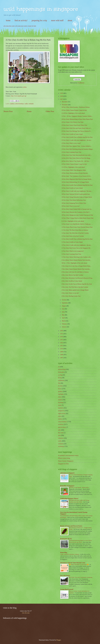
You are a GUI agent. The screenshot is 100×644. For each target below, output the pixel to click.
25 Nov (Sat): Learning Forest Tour (71, 152)
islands (60, 400)
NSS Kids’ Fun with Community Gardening (81, 577)
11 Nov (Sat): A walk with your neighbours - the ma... (77, 245)
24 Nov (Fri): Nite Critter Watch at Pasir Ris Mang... (76, 158)
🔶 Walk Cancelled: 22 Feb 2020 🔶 (79, 564)
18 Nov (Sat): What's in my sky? (71, 206)
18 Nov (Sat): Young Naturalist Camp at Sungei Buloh (77, 197)
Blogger (59, 640)
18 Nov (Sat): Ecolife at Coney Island (72, 188)
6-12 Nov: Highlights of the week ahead (73, 221)
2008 (62, 355)
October (64, 300)
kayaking (61, 402)
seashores (61, 424)
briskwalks (61, 372)
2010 (62, 349)
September (65, 303)
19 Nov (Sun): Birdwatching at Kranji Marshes (75, 173)
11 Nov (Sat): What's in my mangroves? (73, 251)
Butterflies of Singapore (67, 486)
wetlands (31, 104)
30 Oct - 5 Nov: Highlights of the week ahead (74, 263)
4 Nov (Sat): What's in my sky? (70, 293)
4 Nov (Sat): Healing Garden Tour (71, 296)
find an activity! (21, 20)
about (70, 20)
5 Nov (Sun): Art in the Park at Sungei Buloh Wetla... (76, 266)
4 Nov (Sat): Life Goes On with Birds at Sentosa (75, 272)
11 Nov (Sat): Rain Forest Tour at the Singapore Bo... (76, 248)
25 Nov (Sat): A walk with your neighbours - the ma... (77, 140)
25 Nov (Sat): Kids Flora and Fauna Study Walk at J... (77, 128)
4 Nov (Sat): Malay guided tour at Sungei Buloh (75, 290)
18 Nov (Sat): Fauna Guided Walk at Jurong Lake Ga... (77, 209)
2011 (62, 346)
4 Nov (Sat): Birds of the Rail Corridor (72, 275)
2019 (62, 93)
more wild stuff (57, 20)
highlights (61, 394)
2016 (62, 331)
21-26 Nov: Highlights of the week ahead (73, 113)
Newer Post (8, 111)
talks (59, 430)
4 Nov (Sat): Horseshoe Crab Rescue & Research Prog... (77, 278)
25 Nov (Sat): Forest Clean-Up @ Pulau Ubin (74, 125)
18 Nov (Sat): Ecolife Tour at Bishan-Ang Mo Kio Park (77, 185)
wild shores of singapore (67, 473)
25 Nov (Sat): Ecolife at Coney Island (72, 134)
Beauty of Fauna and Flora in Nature (71, 526)
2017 (62, 99)
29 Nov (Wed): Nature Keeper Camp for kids (74, 110)
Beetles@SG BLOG (66, 539)
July (63, 309)
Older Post (50, 111)
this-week (61, 433)
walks (26, 104)
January (64, 327)
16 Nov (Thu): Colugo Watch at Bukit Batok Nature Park (77, 218)
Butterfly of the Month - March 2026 (79, 488)
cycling (60, 375)
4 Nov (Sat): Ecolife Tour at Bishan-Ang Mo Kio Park (77, 284)
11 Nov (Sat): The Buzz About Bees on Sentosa (75, 230)
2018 (62, 96)
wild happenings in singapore (41, 9)
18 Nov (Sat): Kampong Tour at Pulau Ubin (74, 203)
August (64, 306)
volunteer (61, 438)
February (65, 324)
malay (60, 405)
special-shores (62, 427)
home (8, 20)
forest (60, 389)
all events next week (21, 26)
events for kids (32, 26)
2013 (62, 340)
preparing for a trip (39, 20)
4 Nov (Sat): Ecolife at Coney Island (72, 281)
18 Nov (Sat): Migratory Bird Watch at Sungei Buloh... (77, 179)
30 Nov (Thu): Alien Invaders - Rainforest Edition (76, 107)
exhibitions (61, 380)
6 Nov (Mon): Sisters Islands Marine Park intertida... (76, 260)
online (25, 87)
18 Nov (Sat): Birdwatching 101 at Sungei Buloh (75, 182)
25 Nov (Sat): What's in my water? (71, 143)
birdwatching (62, 369)
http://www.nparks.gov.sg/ (19, 96)
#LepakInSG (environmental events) (68, 455)
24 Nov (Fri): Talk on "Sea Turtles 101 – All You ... (76, 161)
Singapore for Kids (63, 464)
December (65, 102)
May (63, 315)
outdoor (12, 104)
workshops (61, 446)
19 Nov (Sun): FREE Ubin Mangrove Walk (74, 170)
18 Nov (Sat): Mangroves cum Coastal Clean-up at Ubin (77, 215)
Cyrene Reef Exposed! (67, 589)
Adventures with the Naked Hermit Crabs (73, 563)
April (64, 318)
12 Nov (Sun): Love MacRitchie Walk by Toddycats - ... (77, 224)
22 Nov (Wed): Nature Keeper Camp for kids (74, 164)
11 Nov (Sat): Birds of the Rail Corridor (73, 236)
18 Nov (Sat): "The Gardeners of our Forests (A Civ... (76, 176)
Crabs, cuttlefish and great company (70, 554)
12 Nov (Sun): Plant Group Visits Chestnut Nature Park (77, 227)
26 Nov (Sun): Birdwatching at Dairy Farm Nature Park (77, 119)
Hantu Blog (64, 553)
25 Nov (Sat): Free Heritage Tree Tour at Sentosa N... (76, 131)
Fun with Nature (65, 576)
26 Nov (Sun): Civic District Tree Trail (72, 122)
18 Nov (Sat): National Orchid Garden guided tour (76, 194)
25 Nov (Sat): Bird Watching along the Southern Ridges (77, 149)
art (59, 367)
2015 (62, 334)
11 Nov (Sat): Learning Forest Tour (71, 254)
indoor (60, 397)
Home (29, 111)
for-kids (60, 386)
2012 (62, 343)
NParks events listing (64, 458)
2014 (62, 337)
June (63, 312)
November (65, 105)
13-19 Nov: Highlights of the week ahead (73, 167)
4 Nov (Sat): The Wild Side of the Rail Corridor (75, 287)
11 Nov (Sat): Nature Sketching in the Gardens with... (76, 257)
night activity (62, 414)
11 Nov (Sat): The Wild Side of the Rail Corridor (75, 233)
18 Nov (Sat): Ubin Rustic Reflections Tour (74, 200)
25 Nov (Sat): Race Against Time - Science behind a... (77, 146)
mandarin (61, 408)
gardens (60, 391)
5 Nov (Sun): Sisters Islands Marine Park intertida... (76, 269)
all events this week (9, 26)
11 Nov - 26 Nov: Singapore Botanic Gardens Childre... (77, 116)
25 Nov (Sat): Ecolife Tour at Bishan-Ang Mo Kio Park (77, 137)
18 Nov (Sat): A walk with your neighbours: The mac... (77, 191)
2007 (62, 358)
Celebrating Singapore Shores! (69, 499)
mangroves (61, 411)
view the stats (26, 613)
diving (60, 378)
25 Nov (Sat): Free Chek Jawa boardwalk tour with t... (77, 155)
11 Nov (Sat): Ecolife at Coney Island (72, 242)
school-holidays (19, 104)
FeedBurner (81, 83)
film (59, 383)
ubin (59, 435)
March (64, 321)
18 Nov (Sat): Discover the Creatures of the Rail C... (76, 212)
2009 (62, 352)
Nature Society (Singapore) (66, 461)
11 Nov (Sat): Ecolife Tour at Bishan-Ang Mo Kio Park (77, 239)
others (60, 416)
